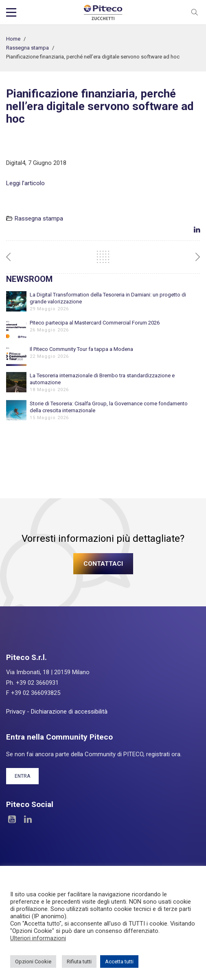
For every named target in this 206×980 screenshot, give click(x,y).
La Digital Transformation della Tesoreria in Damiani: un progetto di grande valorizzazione (108, 298)
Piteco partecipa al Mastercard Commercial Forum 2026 (95, 323)
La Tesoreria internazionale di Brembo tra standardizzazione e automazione (102, 379)
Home (13, 39)
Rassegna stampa (27, 48)
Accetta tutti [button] (119, 962)
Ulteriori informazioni (38, 938)
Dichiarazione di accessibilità (69, 712)
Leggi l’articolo (25, 183)
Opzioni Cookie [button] (33, 962)
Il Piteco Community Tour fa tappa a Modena (81, 349)
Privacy (16, 712)
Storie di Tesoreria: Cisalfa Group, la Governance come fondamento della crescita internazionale (109, 407)
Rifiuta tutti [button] (79, 962)
